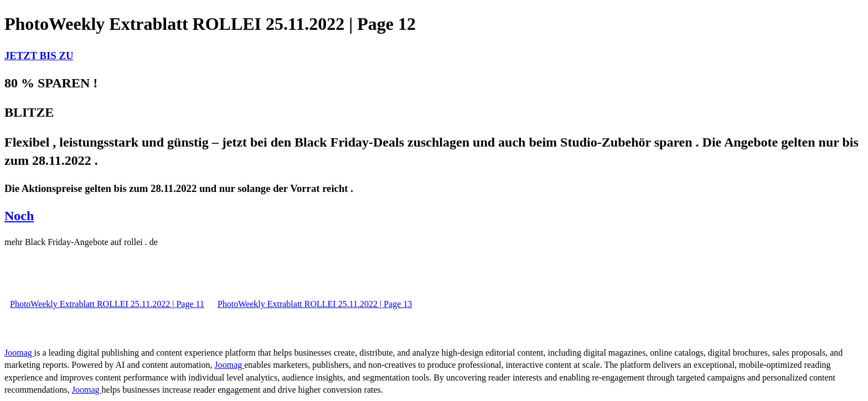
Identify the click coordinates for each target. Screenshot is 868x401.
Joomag (19, 353)
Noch (19, 216)
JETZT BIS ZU (39, 56)
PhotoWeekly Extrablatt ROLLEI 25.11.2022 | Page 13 (315, 304)
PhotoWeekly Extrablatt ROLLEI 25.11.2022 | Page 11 (107, 304)
